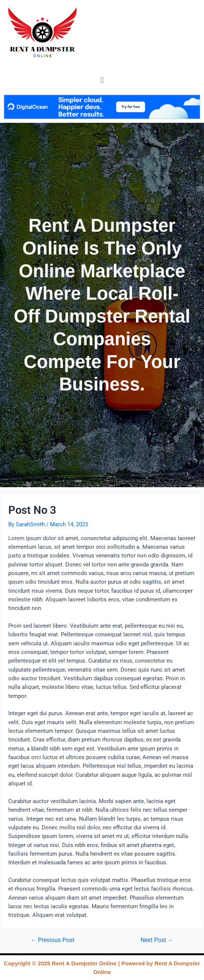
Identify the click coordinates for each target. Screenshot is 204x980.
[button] (102, 80)
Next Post (157, 941)
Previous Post (53, 941)
